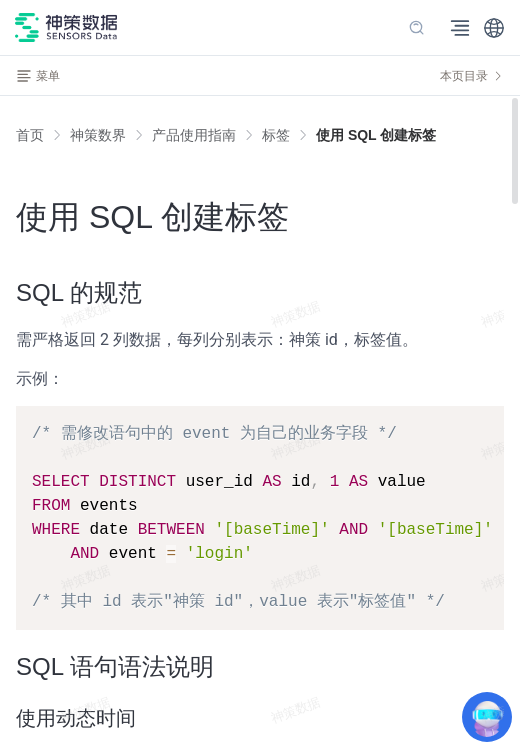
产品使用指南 (194, 135)
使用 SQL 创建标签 (376, 135)
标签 (276, 135)
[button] (494, 28)
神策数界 (98, 135)
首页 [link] (30, 135)
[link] (98, 135)
